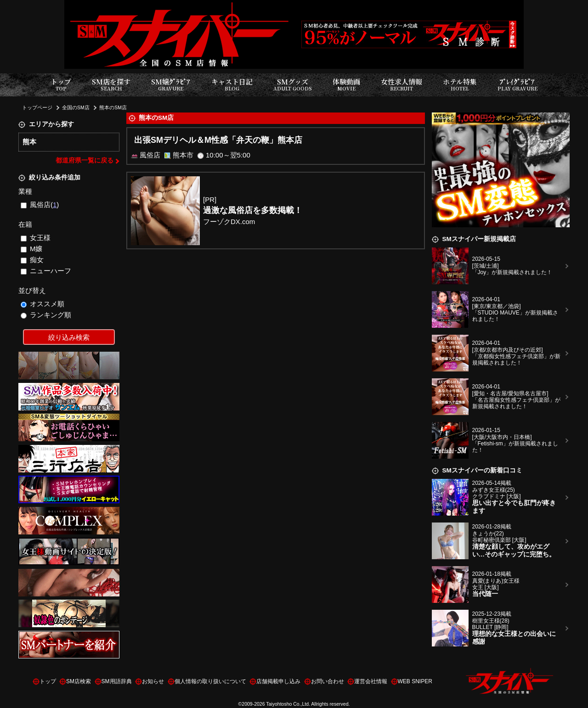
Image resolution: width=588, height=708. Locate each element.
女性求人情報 (401, 85)
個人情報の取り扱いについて (210, 681)
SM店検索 (79, 681)
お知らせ (153, 681)
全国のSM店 (76, 107)
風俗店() (40, 205)
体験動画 (346, 85)
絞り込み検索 (69, 337)
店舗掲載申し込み (278, 681)
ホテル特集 (460, 85)
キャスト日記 (232, 85)
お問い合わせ (328, 681)
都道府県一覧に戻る (85, 160)
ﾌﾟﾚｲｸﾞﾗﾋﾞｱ (517, 85)
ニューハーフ (46, 271)
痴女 (32, 260)
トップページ (37, 107)
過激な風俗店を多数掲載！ (253, 210)
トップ (61, 85)
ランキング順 (46, 315)
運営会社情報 (371, 681)
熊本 (29, 142)
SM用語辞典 (117, 681)
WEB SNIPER (415, 681)
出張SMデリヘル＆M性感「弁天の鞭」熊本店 (218, 140)
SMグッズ (293, 85)
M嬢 (32, 249)
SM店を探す (111, 85)
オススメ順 (43, 304)
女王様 (36, 238)
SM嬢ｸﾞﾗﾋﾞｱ (171, 85)
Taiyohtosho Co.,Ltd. (288, 704)
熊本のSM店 (113, 107)
